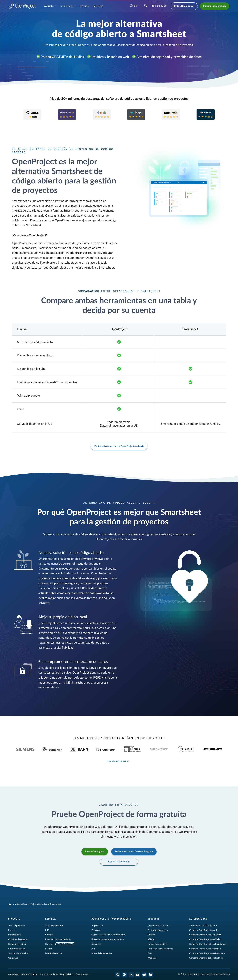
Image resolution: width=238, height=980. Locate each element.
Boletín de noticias (54, 953)
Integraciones (15, 935)
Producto (48, 6)
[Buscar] (146, 6)
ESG (47, 930)
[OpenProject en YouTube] (138, 975)
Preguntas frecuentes (158, 930)
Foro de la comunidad (157, 944)
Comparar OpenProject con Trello (205, 939)
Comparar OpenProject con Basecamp (207, 953)
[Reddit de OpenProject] (144, 975)
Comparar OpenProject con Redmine (206, 958)
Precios (12, 930)
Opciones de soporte (18, 939)
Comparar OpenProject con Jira (204, 930)
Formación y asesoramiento (160, 949)
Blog (150, 953)
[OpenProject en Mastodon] (124, 975)
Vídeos (151, 939)
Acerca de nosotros (54, 926)
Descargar (96, 930)
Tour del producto (16, 926)
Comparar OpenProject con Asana (205, 935)
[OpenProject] (10, 904)
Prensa (49, 949)
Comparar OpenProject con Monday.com (208, 944)
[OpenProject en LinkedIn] (131, 975)
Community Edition (17, 944)
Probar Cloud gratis (95, 852)
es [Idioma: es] (133, 6)
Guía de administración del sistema (108, 939)
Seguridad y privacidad (19, 953)
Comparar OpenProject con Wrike (205, 949)
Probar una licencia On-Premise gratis (134, 852)
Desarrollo (96, 944)
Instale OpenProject (184, 6)
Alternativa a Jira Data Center (203, 926)
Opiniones (13, 958)
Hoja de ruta (97, 926)
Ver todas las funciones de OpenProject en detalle (119, 446)
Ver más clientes (117, 762)
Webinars (152, 958)
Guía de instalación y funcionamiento (108, 935)
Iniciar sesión (159, 6)
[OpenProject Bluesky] (151, 975)
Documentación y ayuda (159, 926)
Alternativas (21, 904)
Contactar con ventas (119, 862)
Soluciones (67, 6)
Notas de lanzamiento (101, 953)
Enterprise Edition (17, 949)
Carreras (49, 944)
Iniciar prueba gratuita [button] (215, 6)
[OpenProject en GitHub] (118, 975)
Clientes (49, 935)
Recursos (98, 6)
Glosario (151, 935)
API (93, 949)
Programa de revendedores (58, 939)
